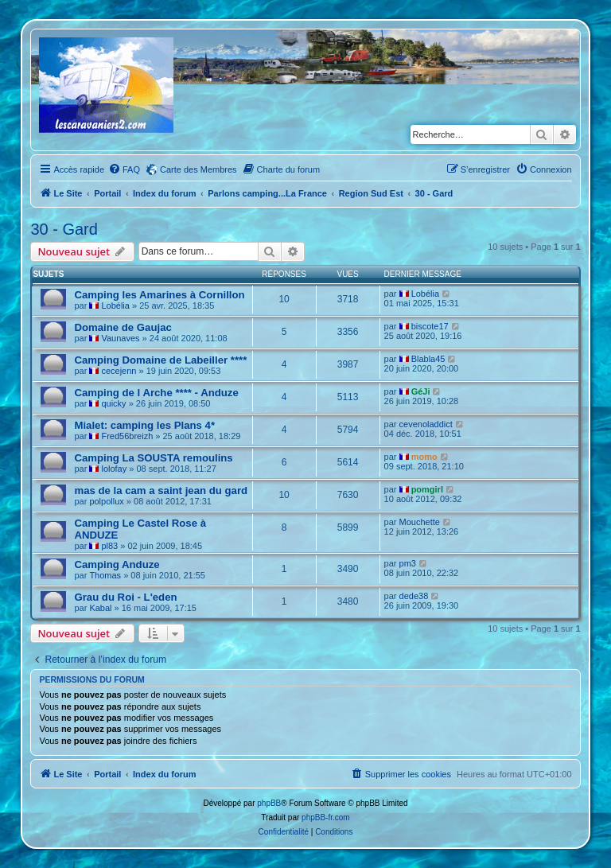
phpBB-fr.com (326, 817)
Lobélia (115, 306)
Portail (107, 193)
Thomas (105, 575)
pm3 (408, 563)
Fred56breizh (127, 436)
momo (424, 457)
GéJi (421, 391)
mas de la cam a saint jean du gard (161, 490)
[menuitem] (124, 169)
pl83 (109, 546)
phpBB (269, 803)
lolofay (114, 469)
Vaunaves (120, 338)
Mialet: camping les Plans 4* (144, 425)
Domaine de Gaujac (123, 327)
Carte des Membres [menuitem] (198, 169)
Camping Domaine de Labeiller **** (160, 360)
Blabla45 (428, 359)
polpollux (106, 501)
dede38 (414, 596)
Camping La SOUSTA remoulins (153, 458)
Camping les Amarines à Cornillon (159, 295)
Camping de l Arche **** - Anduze (156, 393)
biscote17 (430, 326)
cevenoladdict (426, 424)
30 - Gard (64, 229)
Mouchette (420, 522)
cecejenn (119, 371)
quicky (113, 403)
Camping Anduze (117, 564)
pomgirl (427, 489)
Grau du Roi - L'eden (125, 597)
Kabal (100, 608)
